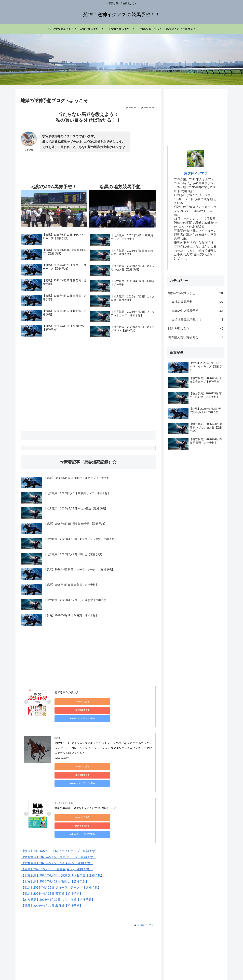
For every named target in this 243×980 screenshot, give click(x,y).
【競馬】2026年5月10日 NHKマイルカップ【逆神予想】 (60, 816)
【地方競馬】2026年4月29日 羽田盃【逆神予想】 (55, 846)
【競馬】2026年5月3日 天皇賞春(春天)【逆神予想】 (57, 834)
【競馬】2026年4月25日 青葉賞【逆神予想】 (52, 858)
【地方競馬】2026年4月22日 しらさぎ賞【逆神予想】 (58, 864)
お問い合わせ (217, 970)
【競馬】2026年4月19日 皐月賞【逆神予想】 (52, 870)
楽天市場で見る (102, 702)
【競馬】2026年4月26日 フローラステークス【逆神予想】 (61, 852)
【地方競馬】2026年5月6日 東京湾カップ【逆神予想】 (59, 822)
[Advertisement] (48, 173)
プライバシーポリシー (195, 970)
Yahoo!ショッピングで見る (134, 702)
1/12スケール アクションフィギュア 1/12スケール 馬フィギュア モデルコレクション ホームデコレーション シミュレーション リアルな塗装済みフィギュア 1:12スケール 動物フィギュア (103, 741)
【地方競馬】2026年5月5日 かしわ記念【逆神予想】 (57, 828)
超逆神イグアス (196, 174)
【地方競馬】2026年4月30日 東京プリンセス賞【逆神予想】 (63, 840)
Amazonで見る (70, 702)
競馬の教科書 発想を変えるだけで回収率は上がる (86, 784)
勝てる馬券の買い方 (67, 692)
